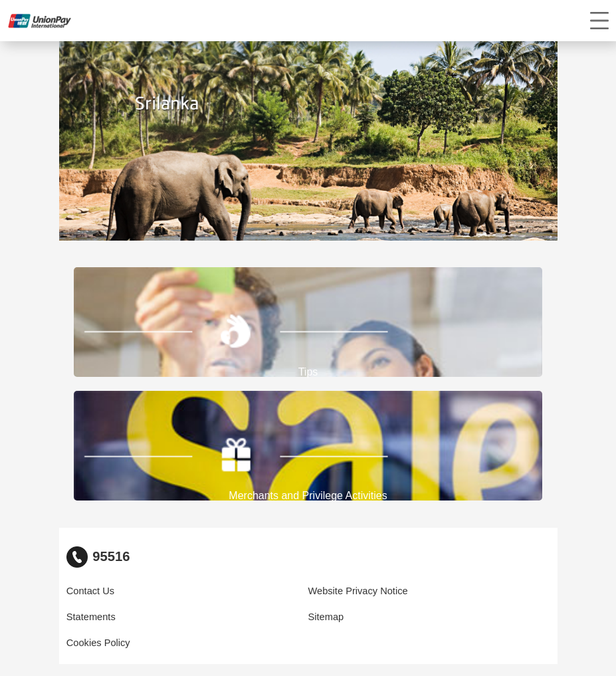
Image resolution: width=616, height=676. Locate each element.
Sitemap (326, 617)
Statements (91, 617)
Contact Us (90, 591)
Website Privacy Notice (358, 591)
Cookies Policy (98, 643)
